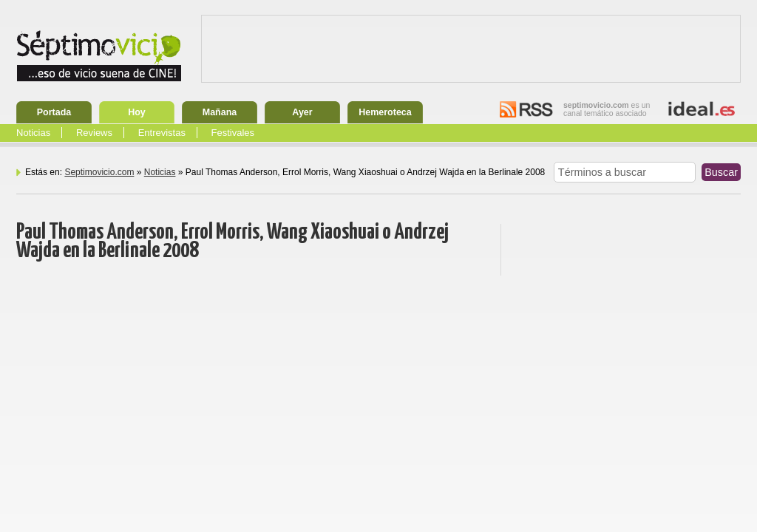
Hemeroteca (385, 112)
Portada (54, 112)
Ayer (302, 112)
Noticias (33, 133)
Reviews (94, 133)
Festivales (233, 133)
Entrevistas (162, 133)
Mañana (220, 112)
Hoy (137, 112)
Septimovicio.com (99, 172)
